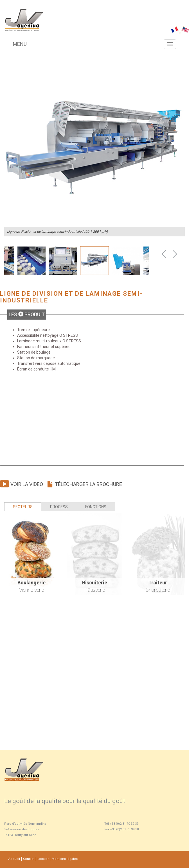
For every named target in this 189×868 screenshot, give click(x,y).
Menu (20, 44)
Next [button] (175, 254)
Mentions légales (65, 859)
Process (59, 507)
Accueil (14, 859)
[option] (94, 146)
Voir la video (22, 484)
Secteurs (23, 507)
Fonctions (96, 507)
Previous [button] (164, 254)
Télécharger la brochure (85, 484)
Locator (43, 859)
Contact (29, 859)
